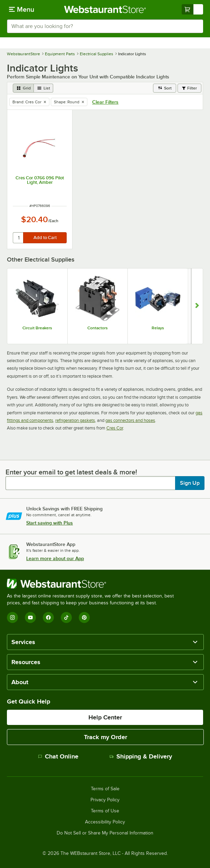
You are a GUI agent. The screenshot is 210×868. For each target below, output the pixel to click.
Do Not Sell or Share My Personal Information (105, 833)
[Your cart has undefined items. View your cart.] (192, 9)
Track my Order (106, 737)
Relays (158, 328)
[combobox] (105, 26)
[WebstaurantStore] (93, 584)
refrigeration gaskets (75, 420)
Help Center (105, 717)
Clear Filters (105, 102)
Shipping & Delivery (141, 756)
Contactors (98, 328)
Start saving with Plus (50, 523)
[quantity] (18, 238)
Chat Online (58, 756)
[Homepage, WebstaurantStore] (105, 9)
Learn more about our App (55, 558)
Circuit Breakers (37, 328)
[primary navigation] (22, 9)
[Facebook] (48, 617)
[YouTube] (30, 617)
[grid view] (23, 88)
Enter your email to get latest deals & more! (71, 472)
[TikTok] (66, 617)
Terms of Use (105, 811)
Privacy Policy (105, 800)
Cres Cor (115, 428)
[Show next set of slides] (197, 306)
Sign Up (190, 483)
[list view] (44, 88)
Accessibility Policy (105, 822)
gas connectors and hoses (130, 420)
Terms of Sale (105, 789)
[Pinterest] (84, 617)
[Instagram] (12, 617)
